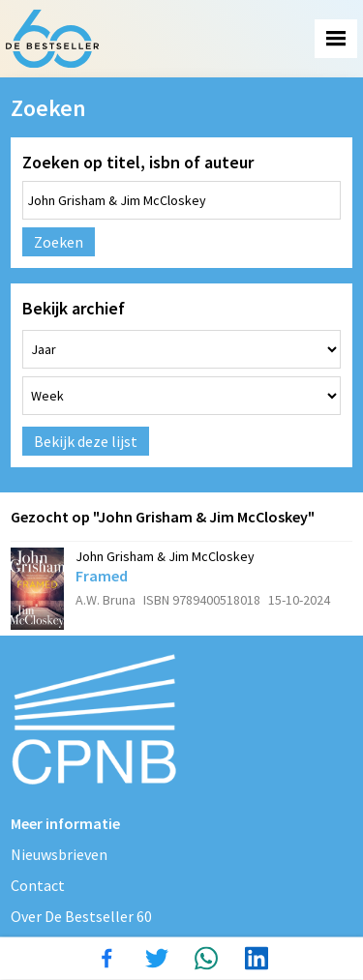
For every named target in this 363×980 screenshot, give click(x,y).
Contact (38, 885)
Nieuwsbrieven (59, 854)
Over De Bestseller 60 (81, 916)
